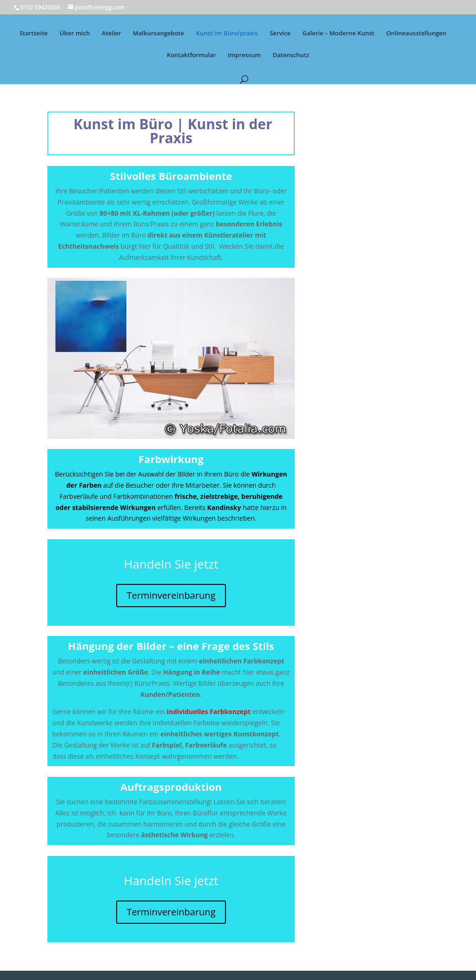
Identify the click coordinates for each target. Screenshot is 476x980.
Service (280, 33)
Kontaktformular (191, 55)
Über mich (75, 33)
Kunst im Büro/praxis (227, 33)
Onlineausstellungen (416, 33)
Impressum (244, 55)
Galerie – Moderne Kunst (339, 33)
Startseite (34, 33)
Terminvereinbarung (171, 595)
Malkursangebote (159, 33)
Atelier (112, 33)
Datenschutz (291, 55)
